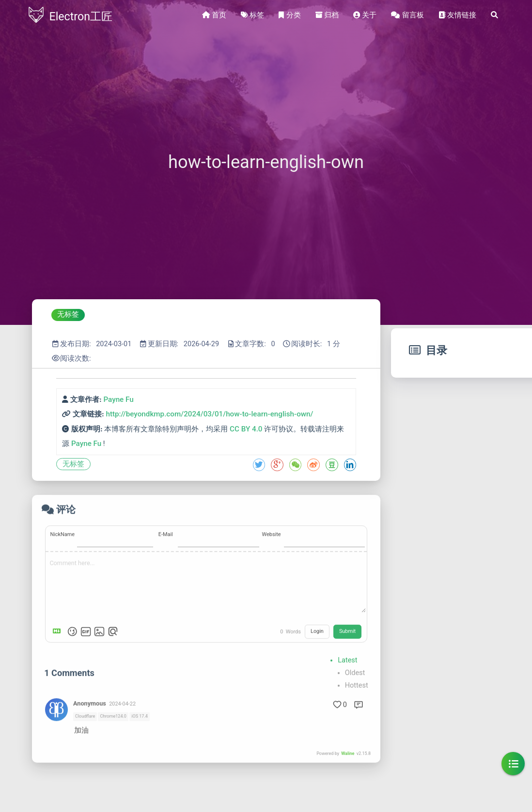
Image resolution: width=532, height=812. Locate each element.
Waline (348, 791)
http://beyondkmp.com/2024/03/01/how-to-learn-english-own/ (209, 414)
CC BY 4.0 (246, 429)
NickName (62, 572)
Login (317, 668)
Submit (347, 668)
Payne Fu (118, 399)
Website (272, 572)
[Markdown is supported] (59, 669)
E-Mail (166, 572)
